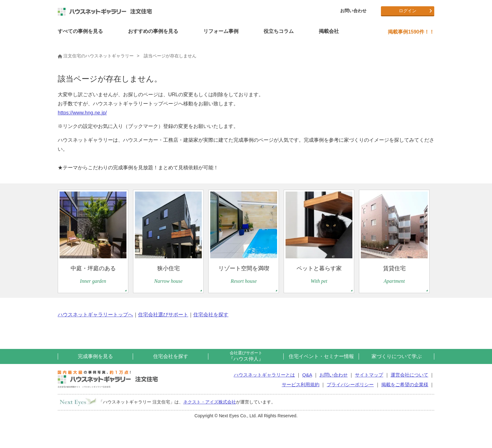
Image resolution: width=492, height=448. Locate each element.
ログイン (408, 11)
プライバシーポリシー (350, 385)
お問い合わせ (353, 11)
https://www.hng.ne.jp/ (82, 113)
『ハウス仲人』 (246, 356)
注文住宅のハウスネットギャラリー (96, 56)
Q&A (307, 375)
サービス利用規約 (301, 385)
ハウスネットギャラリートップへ (95, 315)
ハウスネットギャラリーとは (264, 375)
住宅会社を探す (211, 315)
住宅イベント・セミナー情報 (321, 356)
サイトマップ (369, 375)
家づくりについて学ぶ (397, 356)
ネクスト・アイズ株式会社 (210, 402)
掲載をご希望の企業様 (405, 385)
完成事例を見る (95, 356)
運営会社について (409, 375)
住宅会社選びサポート (163, 315)
